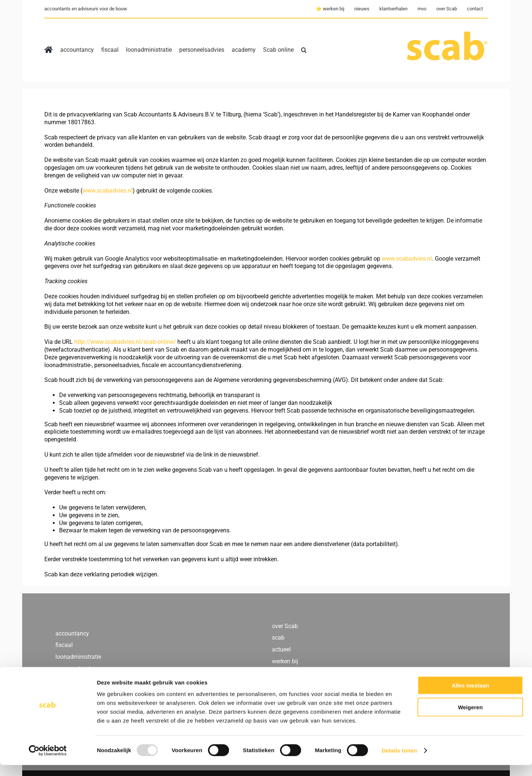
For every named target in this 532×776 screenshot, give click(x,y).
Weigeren (470, 718)
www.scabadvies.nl (108, 191)
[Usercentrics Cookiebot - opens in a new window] (48, 762)
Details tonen (399, 761)
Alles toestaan (470, 696)
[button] (304, 50)
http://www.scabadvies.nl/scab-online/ (125, 342)
